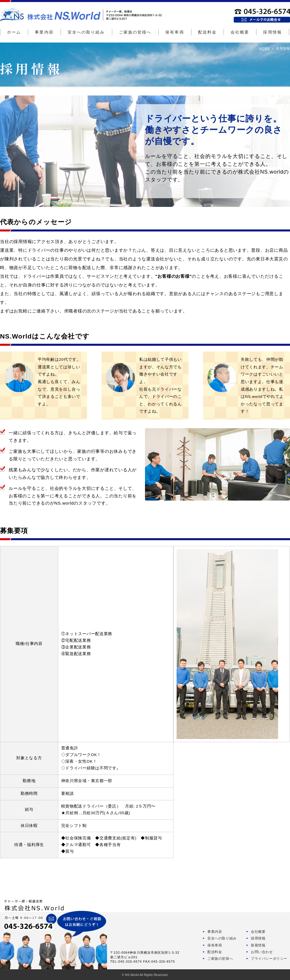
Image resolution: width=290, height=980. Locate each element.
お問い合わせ (262, 952)
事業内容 (44, 32)
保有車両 (175, 32)
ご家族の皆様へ (135, 32)
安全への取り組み (86, 32)
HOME (265, 48)
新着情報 (258, 945)
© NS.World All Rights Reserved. (145, 975)
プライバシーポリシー (269, 959)
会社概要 (240, 32)
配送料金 (207, 32)
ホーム (14, 32)
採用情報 (272, 32)
